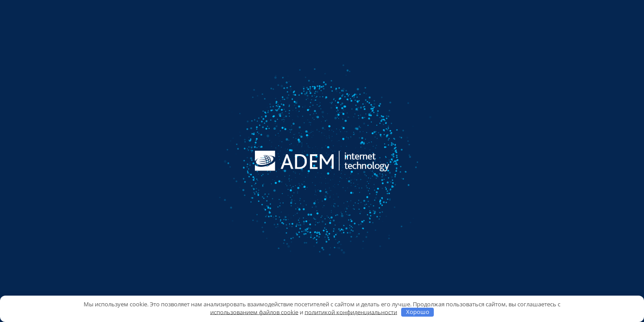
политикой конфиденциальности (351, 312)
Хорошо (418, 312)
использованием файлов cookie (254, 312)
